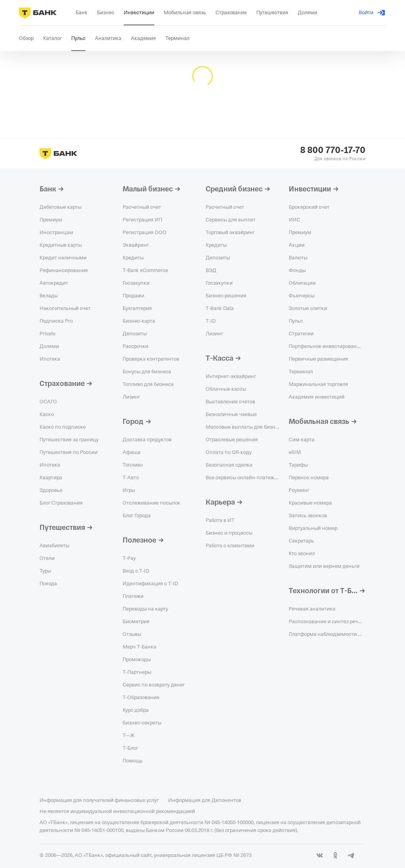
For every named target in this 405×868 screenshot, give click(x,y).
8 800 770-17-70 (333, 150)
